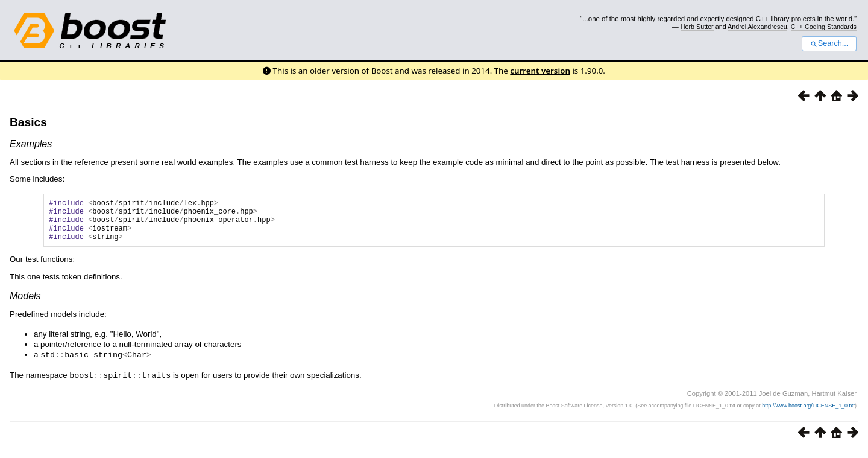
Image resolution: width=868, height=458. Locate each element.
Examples (31, 144)
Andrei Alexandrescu (757, 27)
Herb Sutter (697, 27)
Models (25, 305)
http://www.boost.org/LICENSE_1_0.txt (808, 413)
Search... (829, 43)
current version (540, 71)
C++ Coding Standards (824, 27)
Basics (28, 122)
